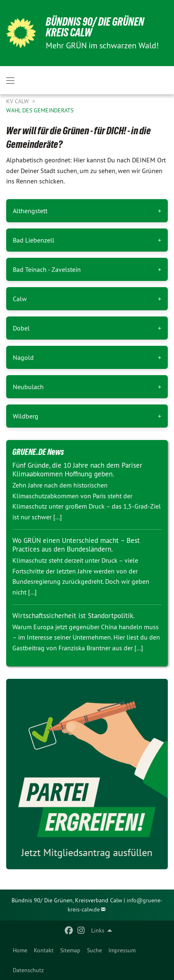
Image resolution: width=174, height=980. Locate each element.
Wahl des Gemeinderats (40, 110)
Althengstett (30, 211)
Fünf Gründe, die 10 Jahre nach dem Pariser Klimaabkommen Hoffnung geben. (77, 470)
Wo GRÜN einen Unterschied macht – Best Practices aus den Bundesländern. (76, 545)
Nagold (23, 357)
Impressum (122, 950)
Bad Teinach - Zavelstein (47, 269)
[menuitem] (20, 950)
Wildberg (26, 416)
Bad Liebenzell (34, 240)
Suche (94, 950)
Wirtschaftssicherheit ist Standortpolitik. (74, 616)
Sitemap (70, 950)
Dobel (21, 328)
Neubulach (28, 387)
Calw (20, 299)
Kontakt (44, 950)
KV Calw (18, 101)
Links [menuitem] (98, 930)
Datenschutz (28, 970)
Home (20, 950)
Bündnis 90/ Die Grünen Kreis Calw (95, 27)
